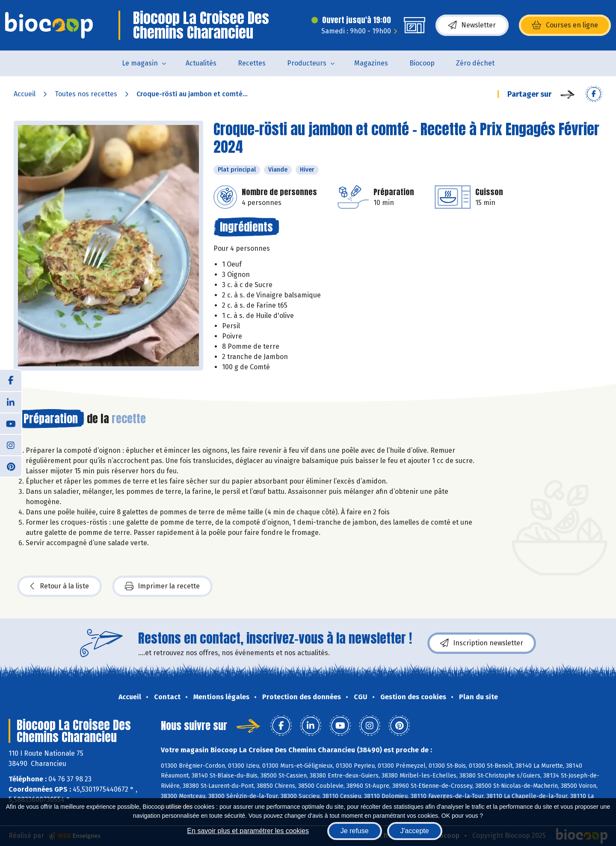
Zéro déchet (475, 63)
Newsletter (472, 25)
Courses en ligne (565, 25)
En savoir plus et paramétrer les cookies (248, 831)
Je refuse (355, 831)
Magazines (371, 63)
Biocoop (422, 63)
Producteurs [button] (307, 63)
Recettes (252, 63)
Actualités (201, 63)
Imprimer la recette (162, 586)
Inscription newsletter (482, 643)
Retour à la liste (59, 586)
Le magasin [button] (140, 63)
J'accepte (415, 831)
